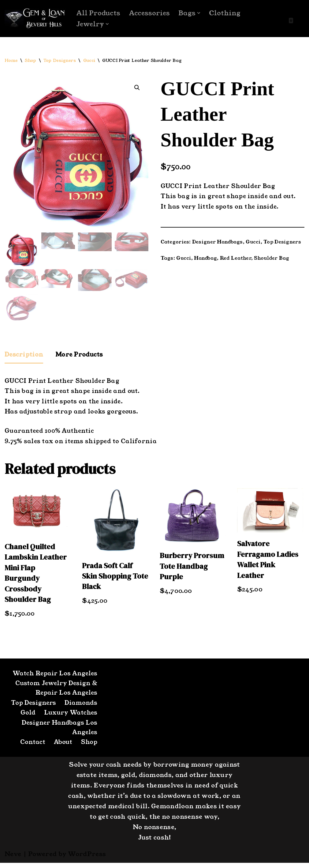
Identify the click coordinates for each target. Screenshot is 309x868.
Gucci (89, 61)
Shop (31, 61)
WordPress (87, 859)
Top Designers (60, 61)
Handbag (206, 260)
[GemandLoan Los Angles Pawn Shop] (35, 19)
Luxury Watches (70, 717)
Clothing (226, 13)
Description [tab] (25, 355)
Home (11, 61)
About (62, 747)
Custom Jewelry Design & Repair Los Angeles (55, 692)
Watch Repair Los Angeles (54, 677)
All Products (99, 13)
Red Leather (237, 260)
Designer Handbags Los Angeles (59, 732)
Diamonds (81, 707)
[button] (200, 13)
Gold (26, 717)
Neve (13, 859)
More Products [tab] (82, 355)
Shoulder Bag (274, 260)
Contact (31, 747)
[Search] (299, 19)
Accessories (150, 13)
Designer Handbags (218, 243)
